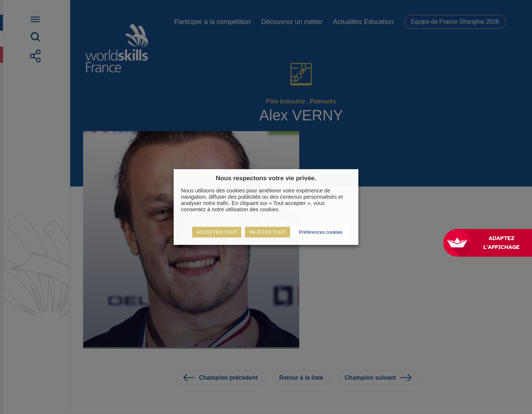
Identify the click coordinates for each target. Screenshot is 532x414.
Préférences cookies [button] (321, 232)
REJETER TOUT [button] (267, 232)
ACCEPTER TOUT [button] (217, 232)
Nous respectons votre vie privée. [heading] (266, 178)
